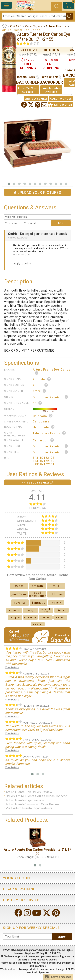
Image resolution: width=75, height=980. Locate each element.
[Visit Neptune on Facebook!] (19, 913)
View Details (12, 668)
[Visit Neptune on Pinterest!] (56, 913)
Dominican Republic (51, 397)
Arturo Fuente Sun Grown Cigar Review (33, 804)
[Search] (34, 16)
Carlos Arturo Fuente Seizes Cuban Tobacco (36, 796)
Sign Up (62, 937)
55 (37, 403)
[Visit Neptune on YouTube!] (37, 913)
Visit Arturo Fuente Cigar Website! (30, 808)
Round (40, 385)
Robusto (42, 379)
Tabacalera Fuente (49, 433)
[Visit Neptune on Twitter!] (47, 913)
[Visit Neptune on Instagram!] (28, 913)
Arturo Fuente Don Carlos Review (29, 792)
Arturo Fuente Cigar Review (25, 800)
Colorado (43, 416)
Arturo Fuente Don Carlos (52, 371)
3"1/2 (40, 391)
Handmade (44, 427)
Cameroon (43, 440)
